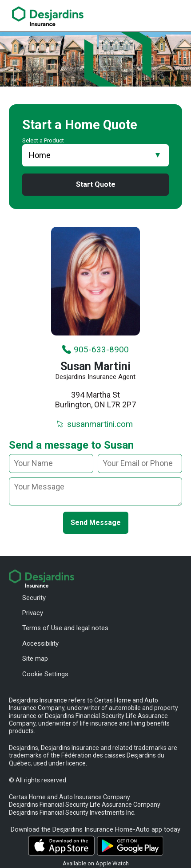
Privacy (33, 613)
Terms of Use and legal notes (65, 628)
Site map (35, 659)
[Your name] (51, 464)
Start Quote (96, 184)
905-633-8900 (95, 349)
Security (34, 598)
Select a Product (43, 140)
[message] (95, 491)
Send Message (96, 522)
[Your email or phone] (140, 464)
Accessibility (40, 643)
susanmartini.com (94, 424)
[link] (48, 16)
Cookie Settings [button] (45, 674)
